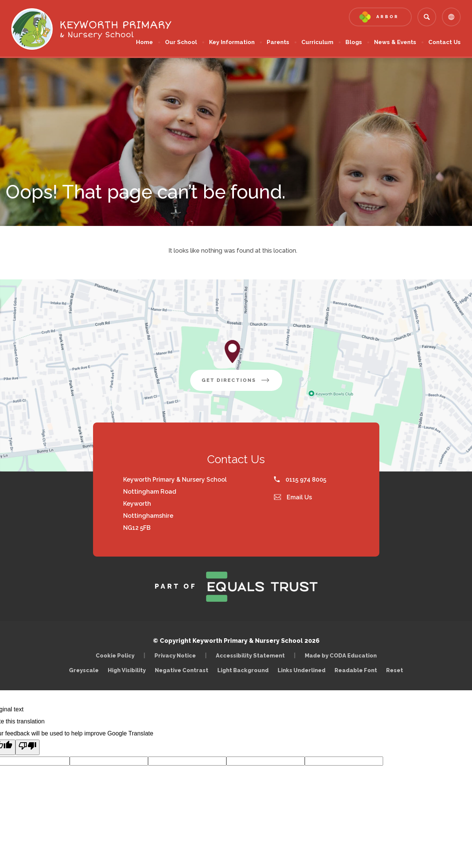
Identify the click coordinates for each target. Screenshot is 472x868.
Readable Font (356, 670)
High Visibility (127, 670)
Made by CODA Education (343, 655)
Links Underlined (302, 670)
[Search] (427, 17)
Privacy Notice (175, 655)
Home (144, 42)
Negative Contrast (182, 670)
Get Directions (242, 383)
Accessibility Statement (250, 655)
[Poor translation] (27, 747)
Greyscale (84, 670)
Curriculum (317, 42)
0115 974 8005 (300, 480)
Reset (395, 670)
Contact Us (445, 42)
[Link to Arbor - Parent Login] (380, 17)
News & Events (395, 42)
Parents (278, 42)
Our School (181, 42)
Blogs (354, 42)
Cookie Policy (115, 655)
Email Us (293, 497)
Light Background (243, 670)
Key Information (232, 42)
